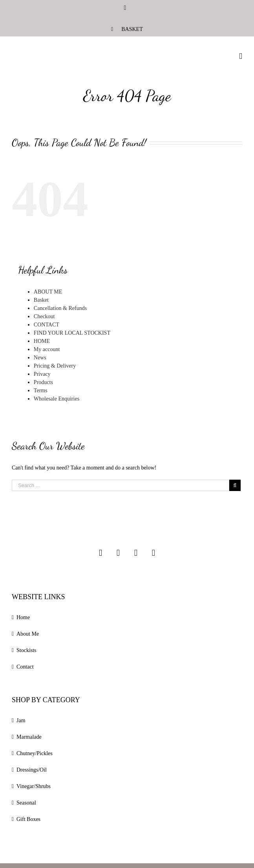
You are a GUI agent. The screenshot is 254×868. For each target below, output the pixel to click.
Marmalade (29, 737)
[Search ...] (121, 485)
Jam (21, 720)
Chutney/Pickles (35, 753)
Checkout (44, 316)
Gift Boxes (28, 819)
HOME (42, 341)
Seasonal (26, 803)
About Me (28, 634)
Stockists (26, 650)
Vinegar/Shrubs (34, 786)
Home (23, 617)
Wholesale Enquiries (57, 399)
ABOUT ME (48, 292)
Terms (41, 391)
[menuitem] (127, 29)
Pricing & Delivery (55, 366)
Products (43, 382)
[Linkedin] (153, 553)
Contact (25, 667)
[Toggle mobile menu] (241, 56)
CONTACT (47, 325)
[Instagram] (101, 553)
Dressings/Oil (32, 770)
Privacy (42, 374)
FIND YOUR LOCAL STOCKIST (72, 333)
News (40, 358)
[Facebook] (118, 553)
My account (47, 349)
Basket (41, 300)
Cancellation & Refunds (60, 308)
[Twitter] (136, 553)
